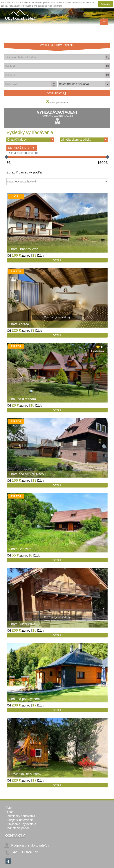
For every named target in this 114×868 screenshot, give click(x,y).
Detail (57, 260)
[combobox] (55, 66)
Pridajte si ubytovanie (19, 820)
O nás (9, 812)
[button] (108, 66)
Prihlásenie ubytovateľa (21, 824)
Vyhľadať (57, 94)
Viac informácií (55, 6)
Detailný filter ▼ (22, 148)
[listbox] (84, 84)
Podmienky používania (20, 816)
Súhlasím (106, 4)
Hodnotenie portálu (18, 828)
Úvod (9, 808)
